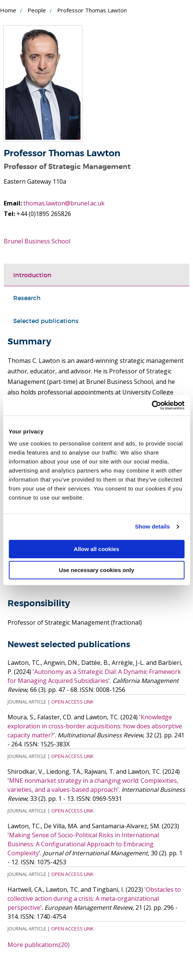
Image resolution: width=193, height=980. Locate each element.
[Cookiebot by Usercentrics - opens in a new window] (151, 405)
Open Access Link (72, 702)
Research (27, 298)
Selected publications (46, 321)
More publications (39, 945)
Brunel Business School (37, 241)
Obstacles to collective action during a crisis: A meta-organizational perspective (94, 898)
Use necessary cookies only (96, 570)
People (37, 10)
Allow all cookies (96, 549)
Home (8, 10)
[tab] (96, 275)
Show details (153, 526)
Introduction (32, 275)
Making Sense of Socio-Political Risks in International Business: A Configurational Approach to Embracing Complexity (83, 844)
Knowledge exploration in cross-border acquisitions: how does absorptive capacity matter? (95, 726)
